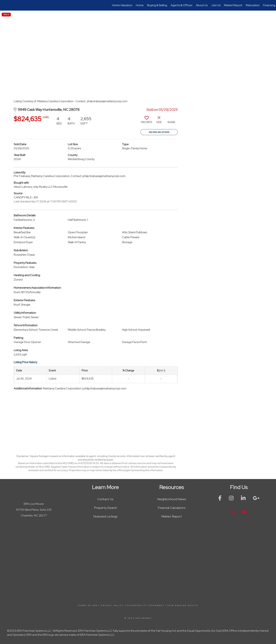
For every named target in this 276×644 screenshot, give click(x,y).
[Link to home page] (4, 5)
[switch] (147, 121)
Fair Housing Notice (183, 606)
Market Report (233, 5)
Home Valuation (122, 5)
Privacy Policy (112, 606)
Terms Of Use (88, 606)
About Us (202, 5)
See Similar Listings (159, 132)
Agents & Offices (181, 5)
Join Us (216, 5)
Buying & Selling (157, 5)
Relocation (253, 5)
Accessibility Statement (145, 606)
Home (140, 5)
